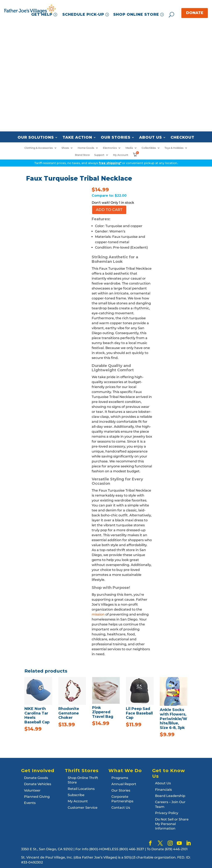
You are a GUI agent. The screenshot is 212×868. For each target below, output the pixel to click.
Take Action (77, 138)
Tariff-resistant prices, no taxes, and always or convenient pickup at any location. (106, 163)
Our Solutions (36, 138)
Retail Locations (81, 789)
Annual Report (124, 784)
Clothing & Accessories (39, 148)
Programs (120, 778)
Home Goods (86, 148)
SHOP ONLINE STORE (136, 14)
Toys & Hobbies (174, 148)
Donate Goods (36, 778)
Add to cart (109, 210)
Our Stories (116, 138)
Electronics (110, 148)
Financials (163, 790)
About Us (151, 138)
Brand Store (82, 155)
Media (129, 148)
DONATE (195, 13)
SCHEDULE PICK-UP (83, 14)
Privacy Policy (167, 813)
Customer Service (83, 808)
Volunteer (32, 790)
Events (30, 803)
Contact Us (121, 808)
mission (98, 614)
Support (99, 155)
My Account (121, 155)
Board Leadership (170, 796)
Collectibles (149, 148)
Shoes (65, 148)
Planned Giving (37, 797)
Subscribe (76, 795)
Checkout (182, 138)
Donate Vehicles (38, 784)
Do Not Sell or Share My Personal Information (172, 824)
